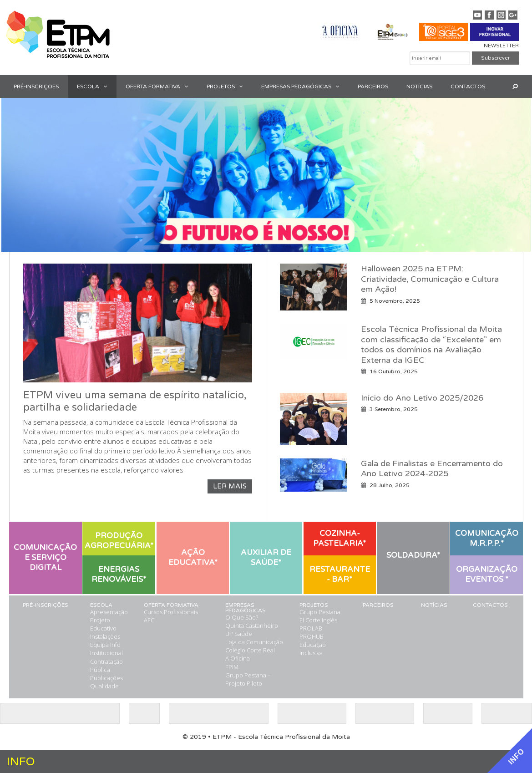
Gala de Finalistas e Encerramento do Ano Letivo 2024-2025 (432, 469)
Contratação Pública (106, 666)
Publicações (106, 678)
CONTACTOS (468, 86)
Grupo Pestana (320, 612)
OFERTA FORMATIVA (162, 86)
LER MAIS (230, 486)
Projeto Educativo (103, 624)
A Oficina (238, 658)
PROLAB (311, 628)
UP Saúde (239, 634)
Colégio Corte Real (250, 650)
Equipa (99, 645)
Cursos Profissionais (171, 612)
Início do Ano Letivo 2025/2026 (422, 398)
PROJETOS (229, 86)
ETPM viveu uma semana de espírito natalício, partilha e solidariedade (135, 402)
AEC (149, 620)
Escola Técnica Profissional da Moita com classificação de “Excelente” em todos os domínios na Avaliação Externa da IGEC (431, 345)
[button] (108, 86)
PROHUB (312, 636)
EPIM (232, 667)
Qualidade (104, 686)
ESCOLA (97, 86)
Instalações (105, 636)
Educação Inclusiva (313, 649)
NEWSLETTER (501, 46)
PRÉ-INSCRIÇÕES (36, 86)
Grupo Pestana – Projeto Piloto (248, 679)
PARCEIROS (373, 86)
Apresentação (109, 612)
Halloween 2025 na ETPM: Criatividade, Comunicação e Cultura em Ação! (430, 279)
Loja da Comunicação (254, 642)
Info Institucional (106, 649)
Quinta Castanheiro (252, 626)
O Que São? (242, 617)
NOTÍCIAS (419, 86)
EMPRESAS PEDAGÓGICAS (305, 86)
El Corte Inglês (318, 620)
